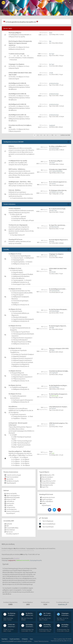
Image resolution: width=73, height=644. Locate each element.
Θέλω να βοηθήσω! (47, 501)
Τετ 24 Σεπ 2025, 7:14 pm (56, 75)
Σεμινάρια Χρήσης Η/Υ (18, 235)
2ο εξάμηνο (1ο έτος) (22, 77)
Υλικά (30, 416)
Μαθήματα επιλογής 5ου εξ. (17, 49)
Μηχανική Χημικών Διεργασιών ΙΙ (22, 377)
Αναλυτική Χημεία (14, 79)
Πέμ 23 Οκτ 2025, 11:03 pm (56, 56)
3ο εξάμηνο (16, 459)
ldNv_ (53, 350)
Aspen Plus (44, 487)
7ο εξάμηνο (16, 463)
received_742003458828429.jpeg (48, 626)
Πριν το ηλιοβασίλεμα (49, 524)
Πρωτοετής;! (9, 479)
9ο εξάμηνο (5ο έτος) (15, 394)
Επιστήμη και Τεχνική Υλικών (21, 332)
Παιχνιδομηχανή (10, 483)
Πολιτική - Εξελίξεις (15, 190)
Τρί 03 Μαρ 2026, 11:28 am (56, 34)
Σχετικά (5, 564)
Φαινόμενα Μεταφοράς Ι (19, 317)
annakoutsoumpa (54, 83)
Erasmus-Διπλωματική (12, 511)
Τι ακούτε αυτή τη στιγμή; (13, 475)
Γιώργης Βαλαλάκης (57, 171)
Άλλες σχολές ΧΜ (16, 214)
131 (15, 56)
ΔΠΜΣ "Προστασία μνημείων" (21, 443)
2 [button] (38, 135)
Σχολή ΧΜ (8, 524)
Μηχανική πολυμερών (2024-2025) (59, 348)
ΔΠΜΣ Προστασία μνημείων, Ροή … (59, 423)
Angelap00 (52, 125)
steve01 (54, 408)
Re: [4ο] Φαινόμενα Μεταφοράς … (58, 309)
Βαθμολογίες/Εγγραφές (12, 497)
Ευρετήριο (5, 639)
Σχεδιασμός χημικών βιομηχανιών (22, 400)
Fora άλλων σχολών (12, 534)
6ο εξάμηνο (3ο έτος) (15, 348)
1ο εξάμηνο (14, 457)
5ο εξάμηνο (16, 461)
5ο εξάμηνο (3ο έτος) (22, 47)
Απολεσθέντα (9, 501)
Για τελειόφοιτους (10, 509)
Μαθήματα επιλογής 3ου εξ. (20, 305)
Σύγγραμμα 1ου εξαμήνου (16, 64)
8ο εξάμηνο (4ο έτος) (15, 385)
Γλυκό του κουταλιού (11, 477)
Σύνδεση (53, 3)
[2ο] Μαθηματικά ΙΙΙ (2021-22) (17, 115)
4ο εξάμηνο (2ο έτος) (15, 309)
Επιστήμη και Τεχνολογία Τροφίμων (23, 354)
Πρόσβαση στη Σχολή (11, 481)
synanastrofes (56, 291)
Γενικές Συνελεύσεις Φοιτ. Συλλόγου (22, 198)
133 (21, 56)
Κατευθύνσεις (13, 406)
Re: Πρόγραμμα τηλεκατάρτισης (58, 190)
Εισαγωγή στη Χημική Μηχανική (20, 256)
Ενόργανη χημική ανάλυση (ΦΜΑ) (22, 293)
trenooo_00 (55, 396)
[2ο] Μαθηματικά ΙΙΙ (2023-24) (17, 94)
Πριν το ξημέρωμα (48, 521)
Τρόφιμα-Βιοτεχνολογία (19, 416)
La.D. (53, 453)
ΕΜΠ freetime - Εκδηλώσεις (17, 169)
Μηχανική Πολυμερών (19, 356)
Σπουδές (13, 47)
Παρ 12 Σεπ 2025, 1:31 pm (56, 85)
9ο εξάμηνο (16, 465)
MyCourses (9, 532)
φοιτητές (23, 574)
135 (28, 56)
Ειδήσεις (11, 146)
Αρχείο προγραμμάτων (12, 495)
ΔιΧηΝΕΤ (14, 435)
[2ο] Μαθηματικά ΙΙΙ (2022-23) (17, 104)
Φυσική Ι (29, 262)
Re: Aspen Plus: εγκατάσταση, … (58, 225)
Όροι (31, 639)
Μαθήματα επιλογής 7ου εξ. (20, 381)
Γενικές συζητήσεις (16, 58)
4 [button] (44, 135)
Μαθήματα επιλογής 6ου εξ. (20, 366)
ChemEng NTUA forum (15, 239)
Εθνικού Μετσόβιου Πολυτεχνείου (12, 572)
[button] (56, 135)
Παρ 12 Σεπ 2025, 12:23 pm (57, 106)
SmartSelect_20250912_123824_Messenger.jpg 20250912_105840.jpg (30, 626)
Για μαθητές (9, 505)
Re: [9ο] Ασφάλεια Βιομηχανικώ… (59, 394)
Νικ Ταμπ (52, 54)
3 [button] (41, 135)
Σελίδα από (65, 135)
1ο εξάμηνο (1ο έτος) (22, 66)
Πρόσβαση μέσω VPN (47, 475)
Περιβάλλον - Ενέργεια (19, 418)
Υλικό (51, 452)
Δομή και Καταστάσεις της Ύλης (20, 291)
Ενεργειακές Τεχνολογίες (20, 375)
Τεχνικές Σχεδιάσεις (18, 262)
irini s (53, 425)
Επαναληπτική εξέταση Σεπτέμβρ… (59, 371)
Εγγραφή (60, 3)
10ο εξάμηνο (25, 465)
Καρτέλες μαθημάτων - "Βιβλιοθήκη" (20, 451)
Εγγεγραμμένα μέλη (36, 560)
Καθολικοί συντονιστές (23, 560)
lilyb (50, 41)
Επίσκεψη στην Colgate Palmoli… (58, 169)
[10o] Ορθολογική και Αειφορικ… (58, 407)
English (43, 503)
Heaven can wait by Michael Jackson (48, 615)
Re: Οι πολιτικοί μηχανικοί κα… (58, 182)
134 (25, 56)
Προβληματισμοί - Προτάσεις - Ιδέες (20, 182)
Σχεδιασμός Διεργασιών (18, 414)
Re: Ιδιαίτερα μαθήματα (56, 161)
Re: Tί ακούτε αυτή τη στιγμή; (57, 209)
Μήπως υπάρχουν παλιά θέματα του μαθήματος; (30, 615)
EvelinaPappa (55, 148)
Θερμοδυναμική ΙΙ (17, 295)
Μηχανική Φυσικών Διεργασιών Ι (22, 338)
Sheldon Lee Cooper (57, 192)
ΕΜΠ (7, 526)
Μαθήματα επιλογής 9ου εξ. (20, 402)
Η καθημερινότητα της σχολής (18, 161)
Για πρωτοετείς (10, 507)
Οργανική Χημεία (16, 311)
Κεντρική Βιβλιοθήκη (11, 528)
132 (18, 56)
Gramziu (46, 641)
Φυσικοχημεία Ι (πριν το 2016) (21, 284)
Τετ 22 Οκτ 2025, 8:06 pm (56, 66)
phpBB (10, 641)
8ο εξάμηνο (25, 463)
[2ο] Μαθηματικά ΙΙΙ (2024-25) (17, 83)
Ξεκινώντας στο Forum (47, 497)
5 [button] (48, 135)
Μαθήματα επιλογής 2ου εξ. (20, 282)
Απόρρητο (25, 639)
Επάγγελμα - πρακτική (19, 216)
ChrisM (51, 73)
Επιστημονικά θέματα (19, 218)
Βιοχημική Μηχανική (17, 373)
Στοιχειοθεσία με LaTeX (48, 481)
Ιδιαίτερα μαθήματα (15, 33)
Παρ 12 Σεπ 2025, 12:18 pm (57, 117)
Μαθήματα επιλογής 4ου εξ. (20, 321)
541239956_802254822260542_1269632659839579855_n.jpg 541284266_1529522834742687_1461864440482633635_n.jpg (66, 626)
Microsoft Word (45, 479)
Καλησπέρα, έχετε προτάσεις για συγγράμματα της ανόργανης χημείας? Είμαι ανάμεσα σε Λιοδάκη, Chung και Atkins (66, 615)
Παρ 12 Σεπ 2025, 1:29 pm (56, 96)
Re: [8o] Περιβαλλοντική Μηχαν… (58, 386)
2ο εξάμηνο (24, 457)
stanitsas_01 (63, 604)
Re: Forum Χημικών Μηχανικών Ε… (59, 240)
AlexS (51, 33)
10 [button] (52, 135)
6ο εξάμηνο (25, 461)
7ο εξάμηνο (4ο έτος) (22, 129)
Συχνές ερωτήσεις (46, 499)
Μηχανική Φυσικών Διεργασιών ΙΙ (22, 358)
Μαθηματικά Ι (29, 258)
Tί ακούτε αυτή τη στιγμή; (17, 54)
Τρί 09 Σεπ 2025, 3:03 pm (56, 127)
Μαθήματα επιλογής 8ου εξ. (20, 389)
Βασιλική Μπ (55, 227)
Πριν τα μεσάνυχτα (48, 527)
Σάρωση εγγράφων (46, 477)
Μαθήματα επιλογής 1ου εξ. (20, 264)
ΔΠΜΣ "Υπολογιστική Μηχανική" (22, 441)
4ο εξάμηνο (25, 459)
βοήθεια (8, 594)
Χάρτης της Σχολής (11, 493)
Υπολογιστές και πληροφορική (18, 225)
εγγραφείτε (18, 590)
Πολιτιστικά (13, 60)
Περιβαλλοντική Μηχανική (19, 387)
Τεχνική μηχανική (17, 280)
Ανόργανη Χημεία (14, 68)
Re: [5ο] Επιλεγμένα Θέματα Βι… (58, 326)
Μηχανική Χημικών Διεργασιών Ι (22, 360)
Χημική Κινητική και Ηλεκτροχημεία (23, 319)
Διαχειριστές (12, 560)
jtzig (53, 241)
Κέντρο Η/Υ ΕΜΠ (10, 499)
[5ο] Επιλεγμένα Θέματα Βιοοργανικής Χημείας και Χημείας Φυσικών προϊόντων (20, 43)
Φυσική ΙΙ (28, 280)
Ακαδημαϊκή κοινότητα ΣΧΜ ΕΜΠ (20, 35)
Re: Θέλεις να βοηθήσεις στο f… (58, 146)
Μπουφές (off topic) (27, 220)
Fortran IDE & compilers (48, 483)
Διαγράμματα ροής (46, 485)
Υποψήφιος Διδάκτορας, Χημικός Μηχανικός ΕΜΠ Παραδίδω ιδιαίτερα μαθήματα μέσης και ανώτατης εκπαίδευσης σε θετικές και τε (12, 615)
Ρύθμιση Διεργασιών (15, 131)
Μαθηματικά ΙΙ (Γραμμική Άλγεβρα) (22, 274)
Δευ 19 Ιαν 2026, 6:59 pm (56, 43)
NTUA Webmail (10, 530)
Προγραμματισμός (18, 260)
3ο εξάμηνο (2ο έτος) (15, 289)
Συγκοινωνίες (9, 503)
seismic (54, 184)
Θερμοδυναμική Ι (17, 272)
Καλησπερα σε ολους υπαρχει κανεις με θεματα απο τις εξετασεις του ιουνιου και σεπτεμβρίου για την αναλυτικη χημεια (12, 626)
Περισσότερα (10, 513)
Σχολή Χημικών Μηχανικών (22, 570)
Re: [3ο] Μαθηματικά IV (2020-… (58, 289)
